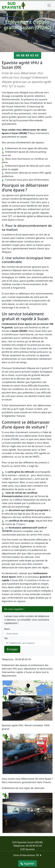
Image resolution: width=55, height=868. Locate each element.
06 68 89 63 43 (27, 55)
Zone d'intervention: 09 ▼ (27, 855)
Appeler (27, 863)
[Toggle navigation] (49, 5)
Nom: (7, 629)
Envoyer (12, 649)
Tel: (6, 638)
